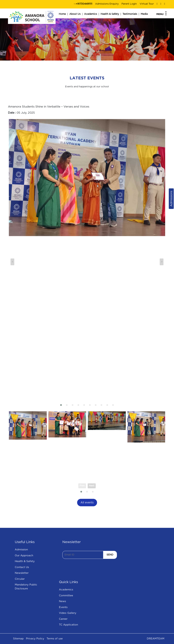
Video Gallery (68, 613)
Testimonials (130, 14)
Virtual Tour (147, 4)
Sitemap (18, 639)
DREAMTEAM (156, 639)
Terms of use (55, 639)
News (62, 601)
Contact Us (22, 567)
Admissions (171, 199)
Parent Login (129, 4)
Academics (91, 14)
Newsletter (22, 573)
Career (63, 619)
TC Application (68, 625)
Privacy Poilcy (35, 639)
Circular (20, 579)
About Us (75, 14)
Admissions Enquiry (107, 4)
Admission (21, 550)
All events (87, 503)
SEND (110, 555)
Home (62, 14)
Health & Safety (110, 14)
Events (63, 607)
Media (144, 14)
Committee (66, 596)
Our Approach (24, 556)
